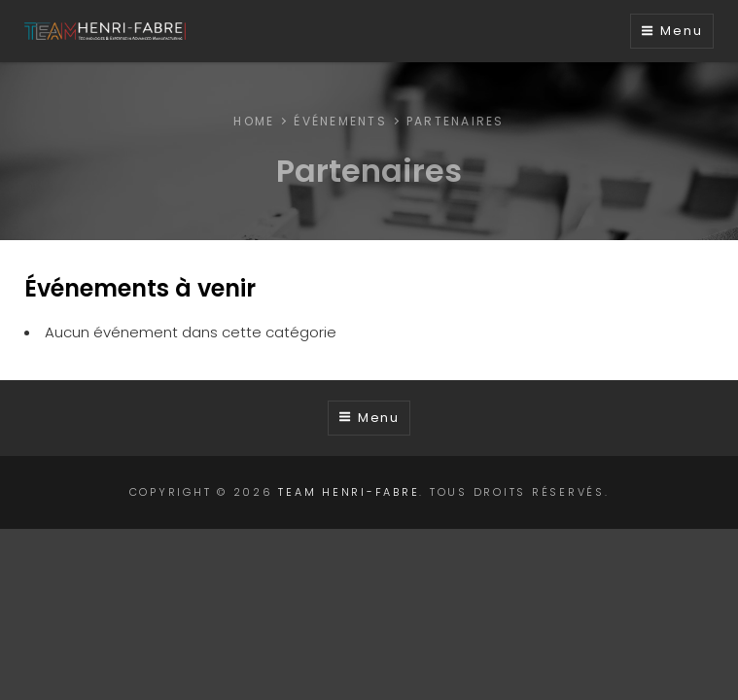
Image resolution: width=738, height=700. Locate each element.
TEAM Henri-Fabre (349, 492)
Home (254, 121)
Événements (340, 121)
